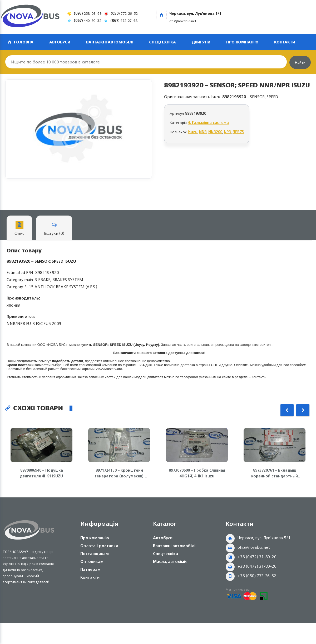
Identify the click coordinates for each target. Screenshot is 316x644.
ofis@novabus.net (254, 547)
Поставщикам (95, 554)
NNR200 (215, 132)
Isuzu (193, 132)
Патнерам (90, 569)
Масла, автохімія (170, 561)
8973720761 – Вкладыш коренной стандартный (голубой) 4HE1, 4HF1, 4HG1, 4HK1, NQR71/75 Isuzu (275, 473)
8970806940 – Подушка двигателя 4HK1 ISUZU (41, 473)
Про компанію (242, 42)
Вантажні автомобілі (110, 42)
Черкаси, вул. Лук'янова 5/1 (264, 538)
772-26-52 (124, 13)
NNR (203, 132)
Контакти (285, 42)
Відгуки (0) (54, 229)
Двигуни (201, 42)
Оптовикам (92, 561)
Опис (19, 229)
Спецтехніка (162, 42)
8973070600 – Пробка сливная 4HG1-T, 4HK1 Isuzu (197, 473)
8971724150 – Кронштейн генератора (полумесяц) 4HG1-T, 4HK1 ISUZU (119, 473)
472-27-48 (124, 20)
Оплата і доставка (99, 546)
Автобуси (60, 42)
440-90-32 (88, 20)
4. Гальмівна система (208, 123)
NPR (227, 132)
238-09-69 (88, 13)
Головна (24, 42)
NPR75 (238, 132)
